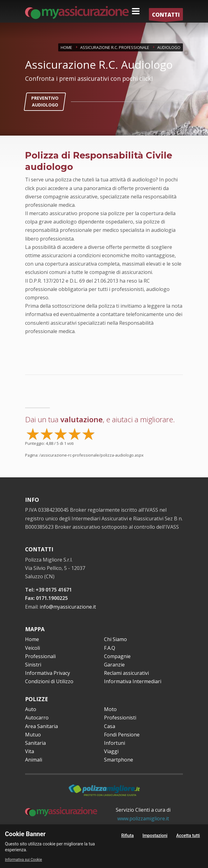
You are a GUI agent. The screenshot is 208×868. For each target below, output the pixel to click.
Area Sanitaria (41, 726)
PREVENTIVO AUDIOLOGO (45, 101)
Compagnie (117, 656)
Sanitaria (35, 743)
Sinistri (33, 665)
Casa (110, 726)
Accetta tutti (188, 835)
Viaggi (111, 751)
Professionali (40, 656)
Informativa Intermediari (133, 681)
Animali (34, 760)
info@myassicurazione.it (68, 607)
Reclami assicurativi (126, 673)
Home (32, 639)
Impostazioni (155, 835)
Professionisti (120, 718)
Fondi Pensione (122, 735)
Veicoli (32, 648)
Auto (31, 709)
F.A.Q (110, 648)
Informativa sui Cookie (24, 860)
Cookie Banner (25, 834)
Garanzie (114, 665)
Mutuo (33, 735)
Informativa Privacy (48, 673)
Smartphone (119, 760)
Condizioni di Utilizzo (49, 681)
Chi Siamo (115, 639)
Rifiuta (127, 835)
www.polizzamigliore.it (143, 818)
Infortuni (115, 743)
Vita (30, 751)
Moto (110, 709)
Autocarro (37, 718)
